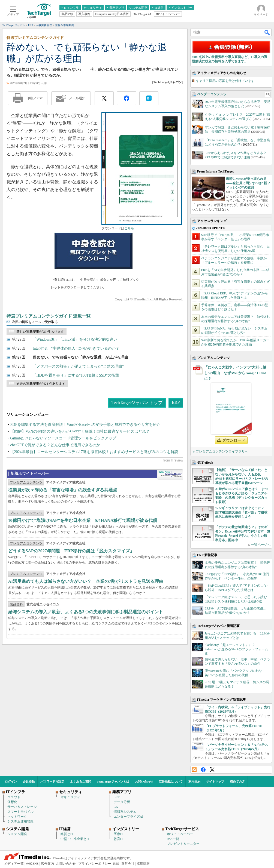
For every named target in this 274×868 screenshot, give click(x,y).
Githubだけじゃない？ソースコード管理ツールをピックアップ (63, 438)
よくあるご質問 (81, 781)
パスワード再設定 (52, 781)
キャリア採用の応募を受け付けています (225, 81)
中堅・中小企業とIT (75, 839)
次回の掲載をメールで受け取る (35, 322)
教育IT (118, 839)
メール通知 (77, 98)
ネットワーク (17, 817)
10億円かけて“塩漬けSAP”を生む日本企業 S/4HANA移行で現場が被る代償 (83, 520)
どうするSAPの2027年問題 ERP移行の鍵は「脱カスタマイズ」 (71, 551)
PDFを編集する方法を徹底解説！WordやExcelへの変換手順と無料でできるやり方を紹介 (85, 425)
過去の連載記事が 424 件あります (41, 384)
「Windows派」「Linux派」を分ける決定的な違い (75, 339)
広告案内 (47, 864)
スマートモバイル (20, 812)
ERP (176, 402)
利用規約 (194, 781)
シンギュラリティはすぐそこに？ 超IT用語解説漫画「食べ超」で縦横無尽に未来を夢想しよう (241, 512)
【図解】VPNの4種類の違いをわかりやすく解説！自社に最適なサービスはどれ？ (80, 431)
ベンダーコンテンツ (212, 94)
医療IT (118, 834)
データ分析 (122, 802)
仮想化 (12, 802)
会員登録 (29, 781)
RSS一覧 (173, 839)
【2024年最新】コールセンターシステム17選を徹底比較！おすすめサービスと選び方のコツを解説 (94, 452)
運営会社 (128, 864)
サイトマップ (215, 781)
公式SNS (32, 864)
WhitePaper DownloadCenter (170, 475)
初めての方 (237, 781)
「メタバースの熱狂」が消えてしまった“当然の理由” (78, 366)
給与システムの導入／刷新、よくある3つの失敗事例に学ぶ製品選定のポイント (86, 612)
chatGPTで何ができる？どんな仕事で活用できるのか (55, 445)
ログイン (11, 781)
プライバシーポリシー (95, 864)
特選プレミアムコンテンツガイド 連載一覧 (49, 316)
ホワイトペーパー (180, 834)
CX (116, 807)
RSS (194, 770)
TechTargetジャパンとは (113, 781)
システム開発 (17, 834)
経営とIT (67, 834)
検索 (267, 32)
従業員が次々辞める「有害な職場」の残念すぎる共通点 (63, 490)
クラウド (14, 797)
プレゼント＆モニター (183, 844)
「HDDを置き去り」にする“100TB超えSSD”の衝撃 (76, 375)
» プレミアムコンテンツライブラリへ (221, 451)
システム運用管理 (20, 821)
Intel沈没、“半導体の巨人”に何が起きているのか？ (76, 348)
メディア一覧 (14, 864)
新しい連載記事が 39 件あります (40, 332)
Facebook (203, 770)
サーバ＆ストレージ (22, 807)
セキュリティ (70, 797)
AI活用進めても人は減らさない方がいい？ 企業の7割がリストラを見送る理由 (86, 581)
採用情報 (143, 864)
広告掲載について (171, 781)
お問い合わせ (144, 781)
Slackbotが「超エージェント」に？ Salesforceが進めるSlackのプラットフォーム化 (237, 649)
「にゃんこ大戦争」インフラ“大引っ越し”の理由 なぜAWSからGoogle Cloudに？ (235, 373)
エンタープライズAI (129, 817)
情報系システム (125, 812)
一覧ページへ (261, 545)
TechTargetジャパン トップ (137, 403)
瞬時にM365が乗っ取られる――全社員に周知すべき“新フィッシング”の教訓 (248, 183)
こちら (129, 228)
